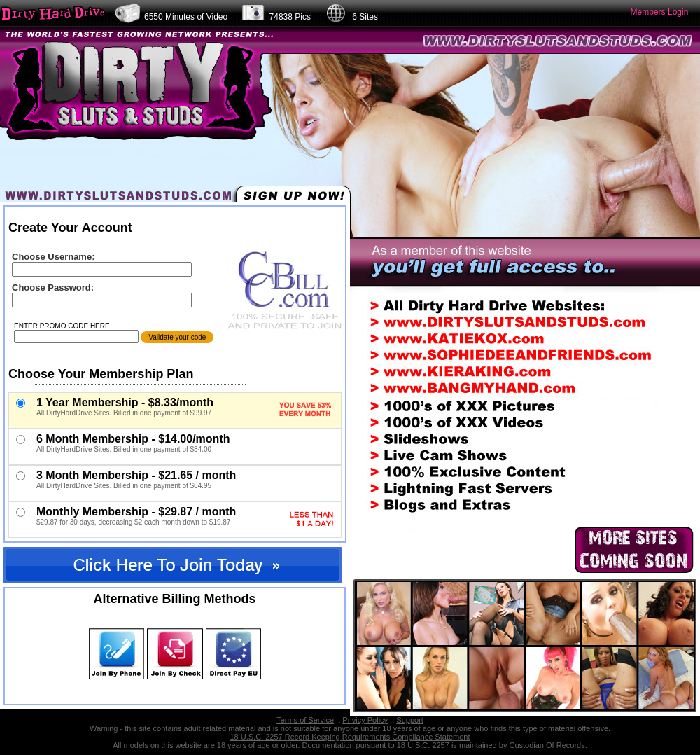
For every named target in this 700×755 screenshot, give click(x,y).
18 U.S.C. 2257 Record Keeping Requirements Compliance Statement (350, 737)
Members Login (660, 12)
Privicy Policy (365, 720)
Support (410, 720)
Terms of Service (305, 720)
